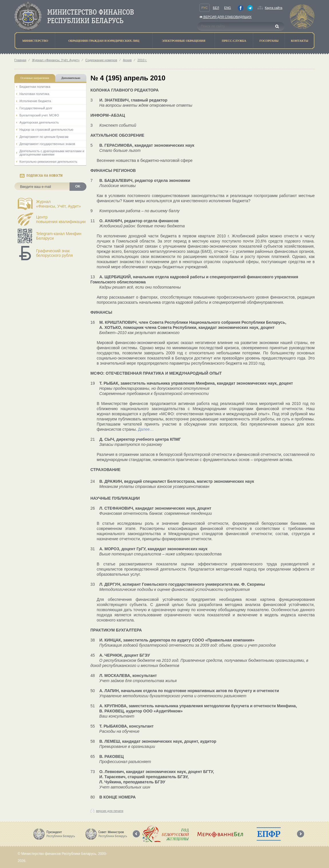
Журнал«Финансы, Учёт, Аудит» (59, 204)
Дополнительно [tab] (71, 78)
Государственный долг (36, 108)
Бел (216, 8)
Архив (127, 60)
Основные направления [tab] (35, 78)
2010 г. (142, 60)
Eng (228, 8)
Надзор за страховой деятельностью (46, 130)
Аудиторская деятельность (39, 122)
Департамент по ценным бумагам (44, 137)
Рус (205, 8)
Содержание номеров (101, 60)
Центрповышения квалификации (61, 219)
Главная (20, 60)
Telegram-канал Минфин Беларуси (59, 236)
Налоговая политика (34, 94)
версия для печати (110, 811)
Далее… (146, 429)
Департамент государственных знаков (47, 144)
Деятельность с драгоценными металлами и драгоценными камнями (52, 153)
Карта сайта (274, 8)
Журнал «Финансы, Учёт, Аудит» (56, 60)
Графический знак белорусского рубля (54, 253)
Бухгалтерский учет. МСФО (39, 115)
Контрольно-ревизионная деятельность (48, 162)
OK (78, 186)
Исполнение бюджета (35, 101)
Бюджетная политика (35, 87)
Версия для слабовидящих (225, 17)
